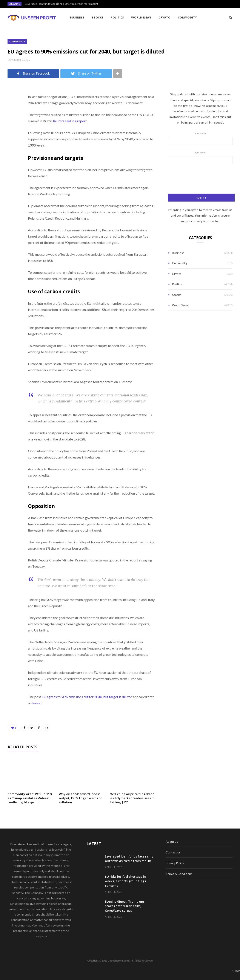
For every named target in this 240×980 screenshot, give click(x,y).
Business (77, 17)
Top (236, 971)
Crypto (165, 17)
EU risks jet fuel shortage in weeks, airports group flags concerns (125, 881)
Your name (200, 138)
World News (141, 17)
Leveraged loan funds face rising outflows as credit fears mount (62, 4)
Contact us (173, 852)
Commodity (187, 17)
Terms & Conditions (179, 874)
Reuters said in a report (69, 121)
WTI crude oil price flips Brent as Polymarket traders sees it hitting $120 (132, 798)
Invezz (37, 703)
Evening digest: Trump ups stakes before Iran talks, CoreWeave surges (125, 906)
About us (172, 842)
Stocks (98, 17)
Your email (200, 157)
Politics (117, 17)
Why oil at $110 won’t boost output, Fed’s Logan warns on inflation (81, 798)
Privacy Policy (175, 863)
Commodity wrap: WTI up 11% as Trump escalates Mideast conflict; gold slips (30, 798)
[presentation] (201, 179)
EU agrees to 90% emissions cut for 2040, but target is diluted (87, 697)
